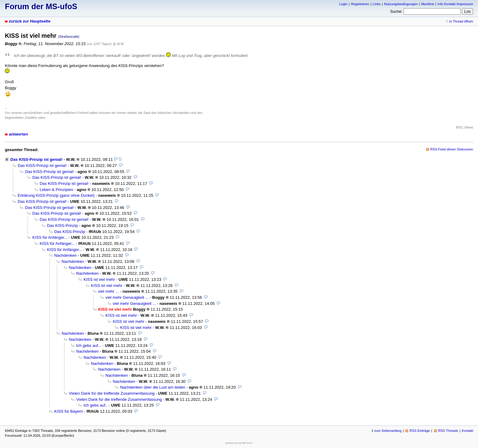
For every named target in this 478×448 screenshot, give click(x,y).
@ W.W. (119, 44)
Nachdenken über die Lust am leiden (153, 387)
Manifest (428, 4)
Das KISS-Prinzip (62, 226)
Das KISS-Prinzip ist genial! (36, 159)
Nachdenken (66, 255)
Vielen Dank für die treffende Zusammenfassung (112, 393)
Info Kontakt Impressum (456, 4)
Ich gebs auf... (89, 346)
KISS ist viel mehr (99, 279)
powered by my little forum (239, 443)
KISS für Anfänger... (50, 237)
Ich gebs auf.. (96, 405)
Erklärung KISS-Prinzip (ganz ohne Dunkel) (56, 195)
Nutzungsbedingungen (401, 4)
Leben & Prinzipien (56, 190)
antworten (18, 134)
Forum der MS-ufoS (41, 6)
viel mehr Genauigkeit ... (127, 297)
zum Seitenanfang (388, 431)
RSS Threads (448, 431)
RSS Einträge (420, 431)
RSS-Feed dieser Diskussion (452, 149)
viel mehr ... (109, 291)
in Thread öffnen (461, 21)
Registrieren (360, 4)
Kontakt (467, 431)
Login (343, 4)
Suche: (396, 11)
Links (377, 4)
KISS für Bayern (69, 411)
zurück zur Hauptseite (30, 21)
